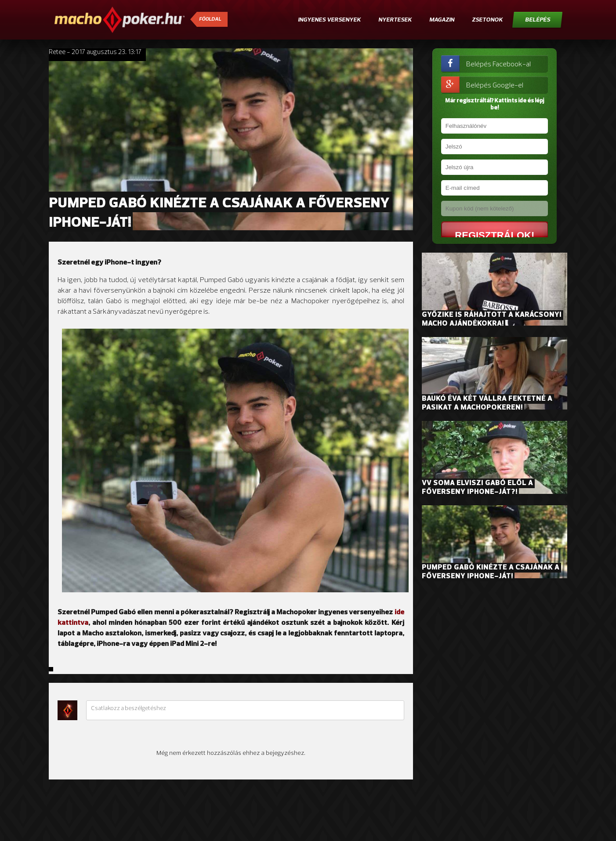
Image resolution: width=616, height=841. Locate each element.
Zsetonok (487, 20)
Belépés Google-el (482, 85)
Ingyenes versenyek (329, 20)
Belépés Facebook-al (486, 63)
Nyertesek (395, 20)
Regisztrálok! (488, 235)
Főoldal (210, 19)
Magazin (442, 20)
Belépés (538, 20)
